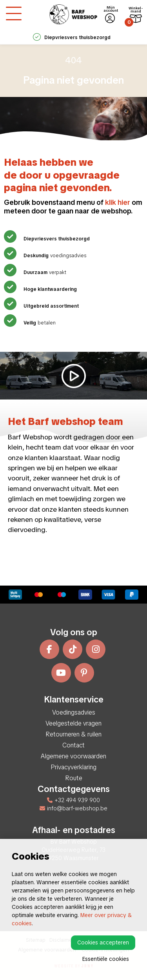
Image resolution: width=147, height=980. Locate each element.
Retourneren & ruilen (73, 734)
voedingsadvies (54, 256)
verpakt (44, 272)
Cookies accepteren (103, 942)
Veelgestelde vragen (73, 723)
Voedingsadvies (74, 712)
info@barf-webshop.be (73, 808)
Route (74, 778)
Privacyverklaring (73, 767)
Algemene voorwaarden (73, 756)
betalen (39, 323)
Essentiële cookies (106, 959)
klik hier (118, 202)
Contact (73, 745)
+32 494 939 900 (73, 800)
